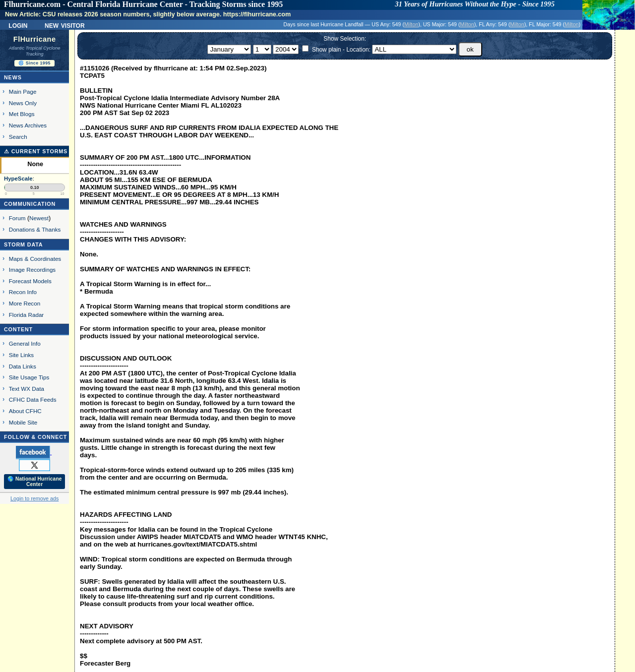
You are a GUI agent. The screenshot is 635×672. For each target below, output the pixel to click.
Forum (17, 218)
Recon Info (23, 292)
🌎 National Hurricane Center (35, 482)
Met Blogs (22, 114)
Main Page (23, 92)
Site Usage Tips (29, 377)
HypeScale (18, 179)
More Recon (25, 303)
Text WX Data (27, 389)
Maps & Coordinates (35, 259)
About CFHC (25, 411)
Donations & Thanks (35, 229)
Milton (411, 24)
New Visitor (65, 25)
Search (18, 137)
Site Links (21, 355)
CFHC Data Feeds (33, 399)
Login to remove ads (34, 498)
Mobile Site (23, 422)
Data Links (23, 366)
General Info (25, 343)
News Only (23, 103)
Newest (39, 218)
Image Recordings (32, 270)
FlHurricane (35, 39)
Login (18, 25)
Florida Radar (27, 315)
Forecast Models (30, 281)
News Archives (28, 125)
